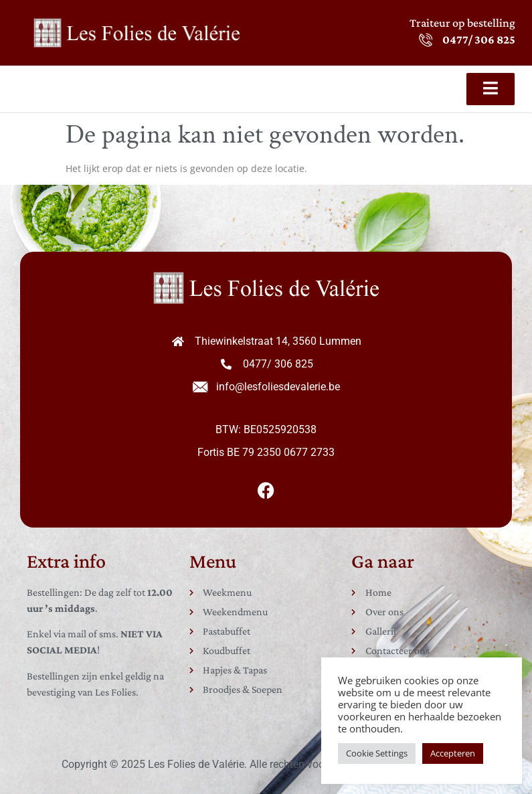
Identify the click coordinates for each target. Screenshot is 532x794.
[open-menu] (491, 89)
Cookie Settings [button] (377, 753)
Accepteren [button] (453, 753)
